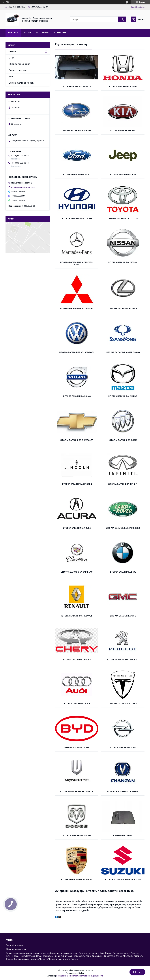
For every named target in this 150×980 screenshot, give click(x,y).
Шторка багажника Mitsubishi (77, 308)
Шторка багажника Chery (77, 660)
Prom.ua (89, 970)
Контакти (60, 33)
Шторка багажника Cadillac (77, 572)
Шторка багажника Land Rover (123, 528)
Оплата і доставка (18, 70)
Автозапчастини (123, 836)
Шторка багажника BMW (123, 572)
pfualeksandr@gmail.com (23, 187)
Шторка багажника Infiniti (123, 484)
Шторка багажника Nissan (123, 262)
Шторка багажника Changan (123, 792)
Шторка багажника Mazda (123, 396)
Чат (137, 972)
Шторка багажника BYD (77, 748)
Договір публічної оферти (21, 83)
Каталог (29, 33)
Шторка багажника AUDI (77, 704)
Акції (11, 77)
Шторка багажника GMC (123, 616)
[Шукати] (122, 19)
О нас (45, 33)
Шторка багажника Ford (77, 174)
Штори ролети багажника (77, 87)
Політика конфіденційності (91, 976)
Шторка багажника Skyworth (77, 792)
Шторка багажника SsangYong (123, 352)
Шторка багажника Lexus (123, 308)
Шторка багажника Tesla (123, 704)
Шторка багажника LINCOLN (77, 484)
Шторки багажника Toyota (123, 218)
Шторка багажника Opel (123, 748)
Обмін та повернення (19, 64)
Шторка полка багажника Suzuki (123, 879)
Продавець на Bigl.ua (75, 973)
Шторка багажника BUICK (123, 440)
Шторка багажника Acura (77, 528)
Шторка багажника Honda (123, 87)
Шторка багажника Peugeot (123, 660)
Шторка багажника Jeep (123, 174)
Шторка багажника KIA (123, 131)
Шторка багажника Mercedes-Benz (77, 263)
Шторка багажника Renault (77, 616)
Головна (13, 33)
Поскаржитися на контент (67, 976)
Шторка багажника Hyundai (77, 218)
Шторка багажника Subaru (77, 131)
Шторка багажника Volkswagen (77, 352)
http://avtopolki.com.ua (21, 183)
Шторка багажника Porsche (77, 879)
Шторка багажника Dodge (77, 836)
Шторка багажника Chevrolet (77, 440)
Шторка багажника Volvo (77, 396)
